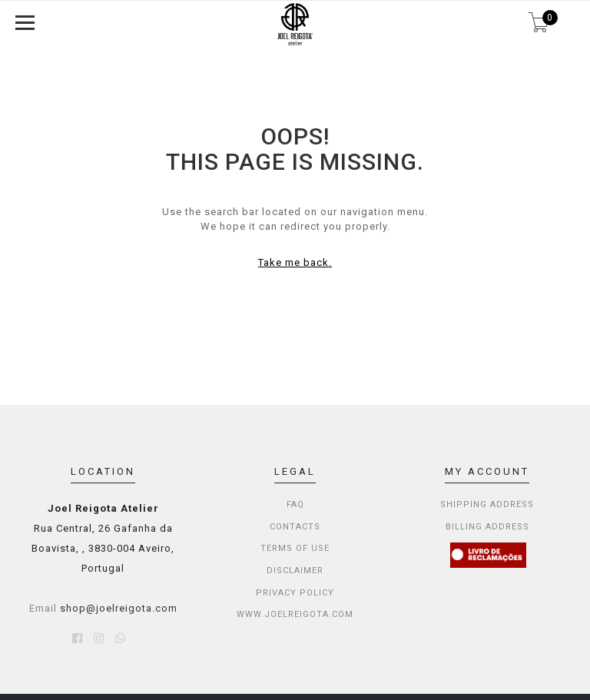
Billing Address (487, 527)
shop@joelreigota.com (119, 608)
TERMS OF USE (295, 548)
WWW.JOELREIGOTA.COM (295, 614)
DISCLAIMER (295, 571)
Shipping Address (487, 504)
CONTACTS (295, 527)
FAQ (295, 504)
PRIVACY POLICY (295, 593)
